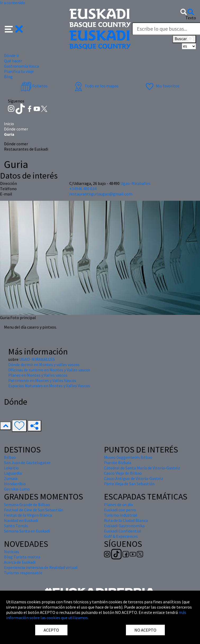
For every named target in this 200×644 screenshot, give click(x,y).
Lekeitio (11, 468)
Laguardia (13, 473)
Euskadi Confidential (123, 531)
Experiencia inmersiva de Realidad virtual (41, 567)
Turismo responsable (23, 573)
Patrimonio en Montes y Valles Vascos (42, 380)
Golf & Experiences (121, 536)
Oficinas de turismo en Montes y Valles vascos (49, 370)
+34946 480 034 (83, 189)
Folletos (34, 86)
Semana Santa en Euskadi (27, 531)
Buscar (184, 39)
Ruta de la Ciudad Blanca (126, 520)
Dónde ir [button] (12, 55)
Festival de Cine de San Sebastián (34, 510)
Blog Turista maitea (22, 557)
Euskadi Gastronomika (124, 526)
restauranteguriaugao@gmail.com (101, 194)
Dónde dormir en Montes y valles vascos (44, 365)
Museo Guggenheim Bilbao (128, 457)
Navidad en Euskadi (21, 520)
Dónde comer (16, 129)
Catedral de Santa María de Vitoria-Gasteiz (142, 468)
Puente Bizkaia (118, 463)
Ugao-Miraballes (135, 183)
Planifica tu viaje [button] (19, 71)
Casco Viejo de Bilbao (123, 473)
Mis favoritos (162, 86)
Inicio (9, 124)
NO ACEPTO (145, 630)
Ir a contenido (13, 3)
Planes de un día (118, 505)
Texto (191, 18)
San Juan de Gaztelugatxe (27, 463)
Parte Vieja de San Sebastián (129, 484)
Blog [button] (8, 77)
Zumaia (11, 478)
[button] (14, 29)
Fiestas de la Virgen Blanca (28, 515)
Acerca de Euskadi (20, 562)
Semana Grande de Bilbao (27, 505)
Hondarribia (15, 484)
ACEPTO (51, 630)
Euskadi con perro (120, 510)
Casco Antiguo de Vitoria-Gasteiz (134, 478)
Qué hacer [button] (13, 61)
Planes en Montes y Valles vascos (38, 375)
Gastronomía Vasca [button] (21, 66)
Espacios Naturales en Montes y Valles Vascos (49, 386)
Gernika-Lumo (17, 489)
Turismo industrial (121, 515)
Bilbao (10, 457)
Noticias (12, 552)
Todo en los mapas (96, 86)
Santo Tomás (16, 526)
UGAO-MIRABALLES (37, 359)
